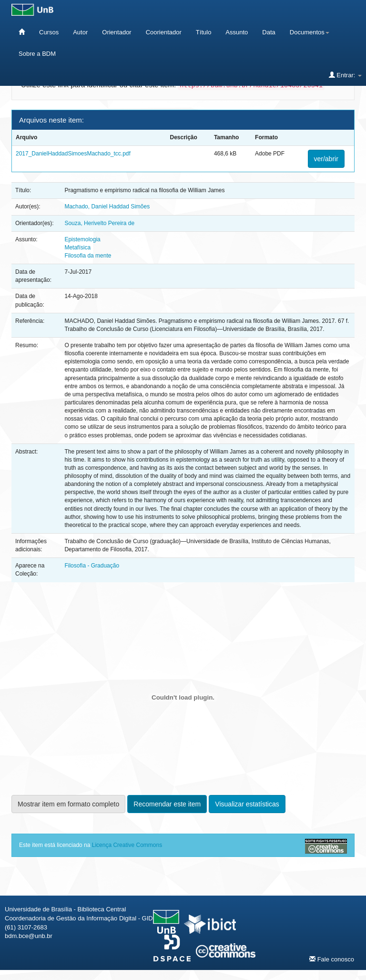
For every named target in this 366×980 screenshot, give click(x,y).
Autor (80, 32)
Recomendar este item (167, 804)
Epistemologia (82, 239)
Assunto (237, 32)
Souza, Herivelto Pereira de (99, 223)
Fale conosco (332, 959)
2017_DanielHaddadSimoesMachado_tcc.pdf (73, 154)
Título (204, 32)
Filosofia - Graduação (92, 566)
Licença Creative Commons (127, 845)
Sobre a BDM (37, 54)
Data (269, 32)
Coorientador (164, 32)
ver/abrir (326, 159)
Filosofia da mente (88, 256)
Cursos (49, 32)
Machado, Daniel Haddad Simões (107, 206)
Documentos (310, 32)
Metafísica (77, 248)
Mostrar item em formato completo (68, 804)
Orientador (117, 32)
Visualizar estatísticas (247, 804)
